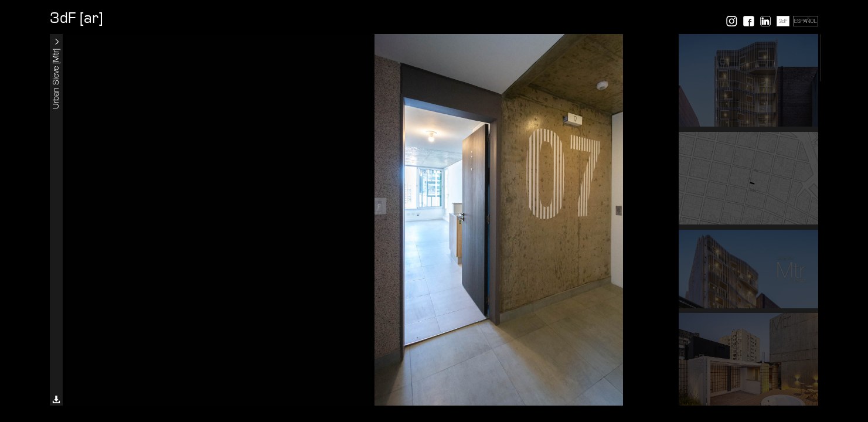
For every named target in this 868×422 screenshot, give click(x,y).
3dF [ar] (76, 18)
